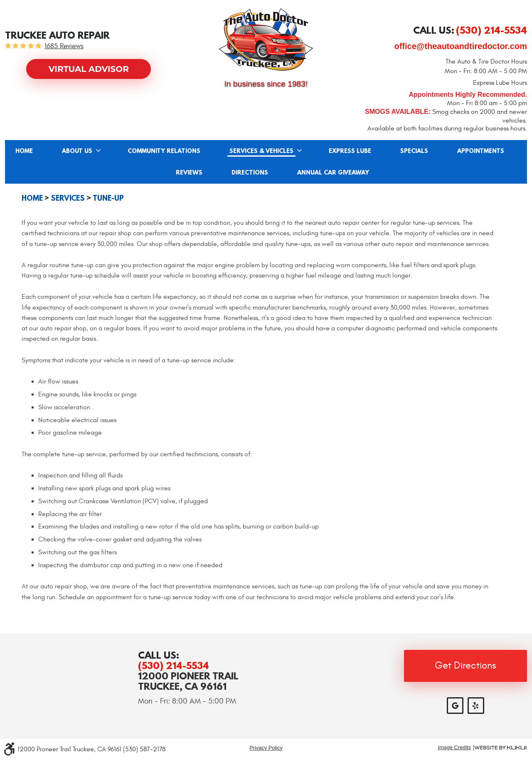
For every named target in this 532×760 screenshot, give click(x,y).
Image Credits (454, 748)
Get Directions (465, 666)
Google (455, 706)
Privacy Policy (266, 748)
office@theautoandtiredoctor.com (461, 46)
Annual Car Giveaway (333, 173)
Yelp (476, 706)
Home (24, 151)
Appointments (481, 151)
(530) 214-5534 (174, 665)
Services (68, 198)
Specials (414, 151)
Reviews (189, 173)
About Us (77, 151)
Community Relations (164, 151)
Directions (250, 173)
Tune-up (108, 198)
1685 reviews (64, 46)
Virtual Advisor (89, 69)
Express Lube (350, 151)
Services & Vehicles (261, 151)
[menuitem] (24, 151)
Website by (500, 748)
